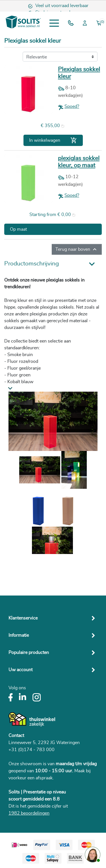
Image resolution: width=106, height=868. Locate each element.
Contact (16, 736)
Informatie (19, 635)
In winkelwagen (53, 140)
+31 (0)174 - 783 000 (32, 750)
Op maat (18, 229)
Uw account (20, 670)
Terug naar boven (77, 249)
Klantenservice (23, 618)
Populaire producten (29, 653)
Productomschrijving (32, 264)
